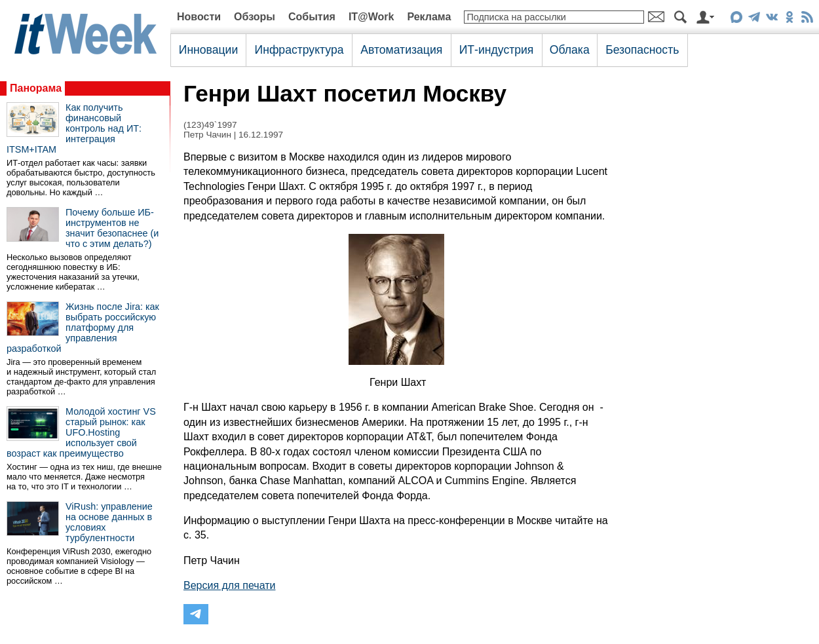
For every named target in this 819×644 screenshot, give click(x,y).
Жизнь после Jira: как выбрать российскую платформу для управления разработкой (83, 328)
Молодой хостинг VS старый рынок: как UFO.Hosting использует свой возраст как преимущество (81, 432)
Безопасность (642, 50)
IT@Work (371, 17)
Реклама (429, 17)
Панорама (36, 88)
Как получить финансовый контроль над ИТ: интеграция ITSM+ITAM (74, 128)
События (312, 17)
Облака (570, 50)
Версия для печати (229, 585)
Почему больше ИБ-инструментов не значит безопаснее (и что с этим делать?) (112, 228)
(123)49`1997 (210, 125)
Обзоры (255, 17)
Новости (199, 17)
